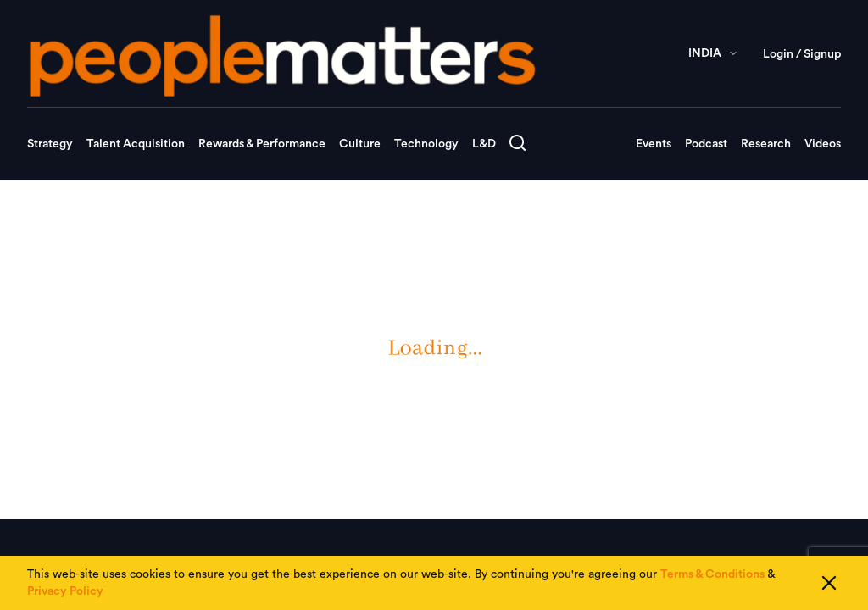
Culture (360, 144)
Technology (426, 144)
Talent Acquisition (136, 144)
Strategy (50, 144)
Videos (823, 144)
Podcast (706, 144)
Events (654, 144)
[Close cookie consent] (829, 583)
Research (766, 144)
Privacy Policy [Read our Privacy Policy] (65, 591)
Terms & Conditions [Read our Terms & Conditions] (712, 574)
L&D (484, 144)
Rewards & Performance (262, 144)
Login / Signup (802, 54)
